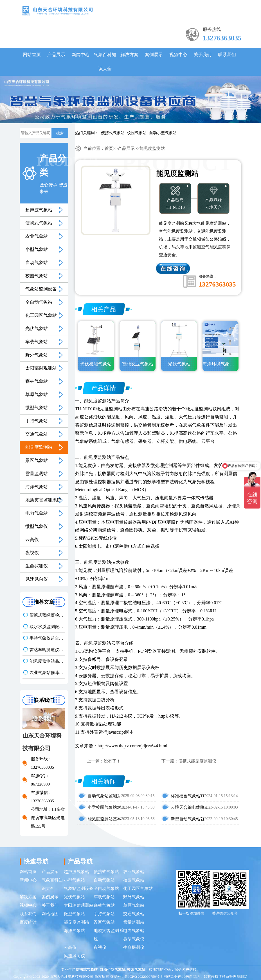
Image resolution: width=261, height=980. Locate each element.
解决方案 (129, 55)
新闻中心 (81, 55)
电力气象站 (37, 513)
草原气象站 (37, 394)
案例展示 (154, 55)
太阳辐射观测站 (41, 368)
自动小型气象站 (163, 133)
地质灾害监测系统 (43, 500)
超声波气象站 (39, 210)
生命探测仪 (37, 566)
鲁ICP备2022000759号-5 (144, 976)
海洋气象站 (37, 487)
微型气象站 (37, 408)
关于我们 (202, 55)
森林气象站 (37, 381)
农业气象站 (37, 236)
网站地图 (50, 914)
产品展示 (56, 55)
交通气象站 (37, 434)
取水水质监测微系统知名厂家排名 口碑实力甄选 (48, 627)
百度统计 (28, 922)
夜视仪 (32, 553)
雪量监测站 (37, 474)
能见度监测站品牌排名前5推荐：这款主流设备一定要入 (48, 661)
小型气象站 (37, 249)
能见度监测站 (39, 447)
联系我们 (227, 55)
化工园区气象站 (41, 315)
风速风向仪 (37, 579)
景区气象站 (37, 460)
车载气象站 (37, 342)
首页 (109, 148)
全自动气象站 (39, 302)
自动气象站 (37, 263)
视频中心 (178, 55)
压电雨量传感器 (121, 522)
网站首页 (32, 55)
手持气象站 (37, 421)
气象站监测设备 (41, 289)
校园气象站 (137, 133)
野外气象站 (37, 355)
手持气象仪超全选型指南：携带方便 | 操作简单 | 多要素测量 (48, 638)
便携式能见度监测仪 (197, 761)
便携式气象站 (113, 133)
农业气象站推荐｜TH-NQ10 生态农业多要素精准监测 (48, 673)
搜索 (60, 133)
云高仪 (32, 540)
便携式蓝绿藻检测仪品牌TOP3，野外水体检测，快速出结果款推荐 (48, 615)
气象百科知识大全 (105, 62)
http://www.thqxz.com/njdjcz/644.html (132, 746)
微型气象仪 (37, 526)
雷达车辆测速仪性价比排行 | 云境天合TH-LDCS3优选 (48, 650)
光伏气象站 (37, 328)
